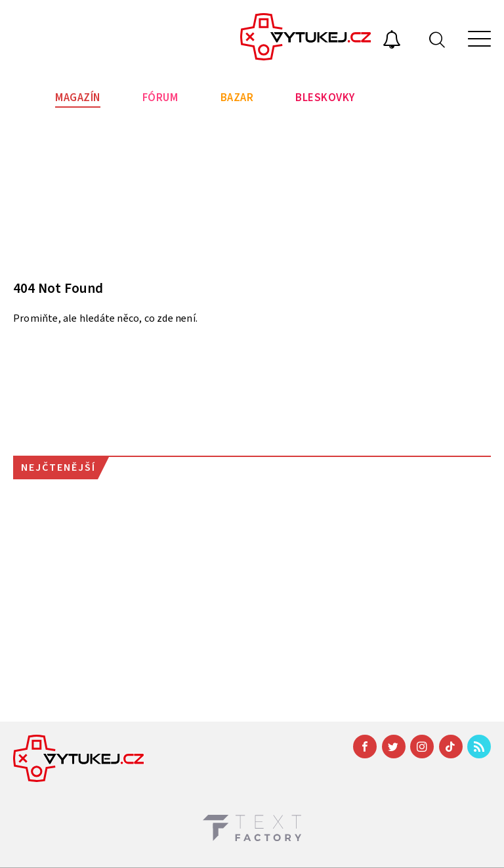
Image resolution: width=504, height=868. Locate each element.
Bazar (237, 98)
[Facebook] (365, 747)
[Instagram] (422, 747)
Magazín (78, 98)
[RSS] (479, 747)
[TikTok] (451, 747)
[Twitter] (394, 747)
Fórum (160, 98)
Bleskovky (325, 98)
